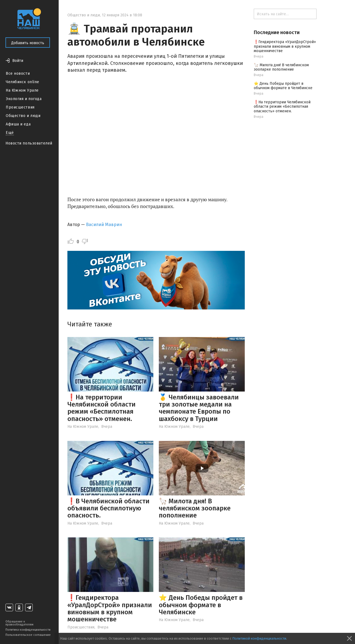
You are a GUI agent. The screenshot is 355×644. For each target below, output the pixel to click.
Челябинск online (23, 82)
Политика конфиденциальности (28, 630)
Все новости (18, 73)
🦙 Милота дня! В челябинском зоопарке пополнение (195, 508)
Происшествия (20, 107)
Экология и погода (24, 99)
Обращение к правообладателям (19, 623)
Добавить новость (28, 43)
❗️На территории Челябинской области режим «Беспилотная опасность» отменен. (102, 408)
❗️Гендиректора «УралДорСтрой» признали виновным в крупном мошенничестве (110, 608)
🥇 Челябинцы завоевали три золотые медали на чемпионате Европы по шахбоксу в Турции (199, 408)
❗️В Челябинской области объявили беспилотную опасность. (108, 508)
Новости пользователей (29, 143)
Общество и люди (23, 116)
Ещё (10, 133)
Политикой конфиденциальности (259, 638)
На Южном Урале (22, 90)
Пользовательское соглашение (28, 635)
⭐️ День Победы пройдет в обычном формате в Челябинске (201, 605)
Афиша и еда (18, 124)
